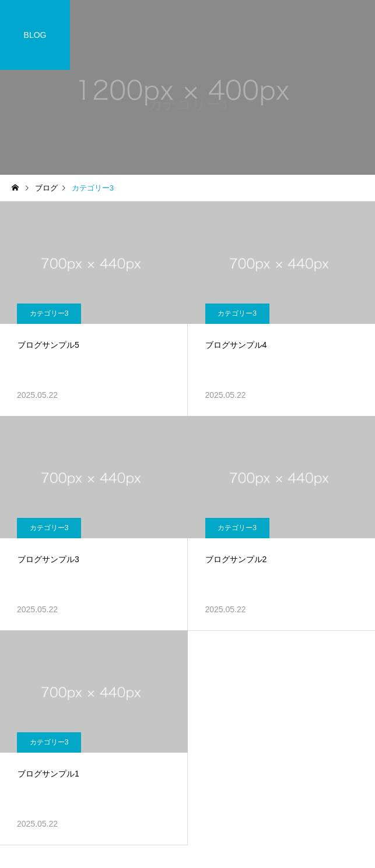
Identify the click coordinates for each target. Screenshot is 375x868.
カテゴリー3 (49, 313)
